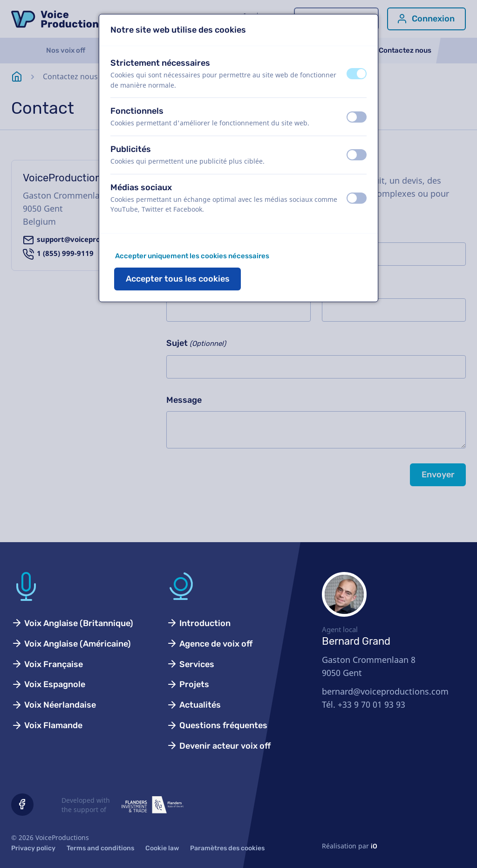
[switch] (357, 74)
